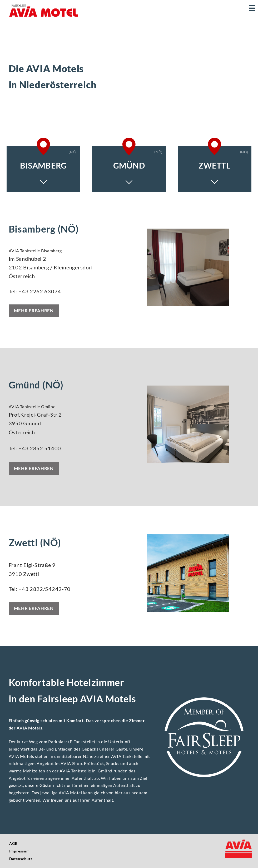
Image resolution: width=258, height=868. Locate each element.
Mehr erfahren (34, 311)
